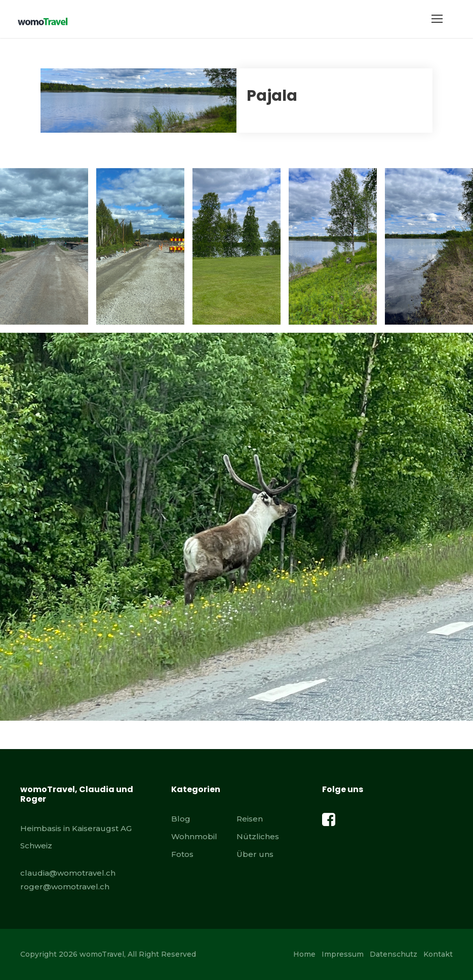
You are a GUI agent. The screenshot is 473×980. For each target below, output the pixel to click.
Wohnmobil (194, 836)
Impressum (343, 954)
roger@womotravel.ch (65, 887)
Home (304, 954)
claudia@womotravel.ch (68, 873)
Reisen (250, 819)
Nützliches (258, 836)
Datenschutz (393, 954)
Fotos (182, 854)
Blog (181, 819)
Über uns (255, 854)
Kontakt (438, 954)
